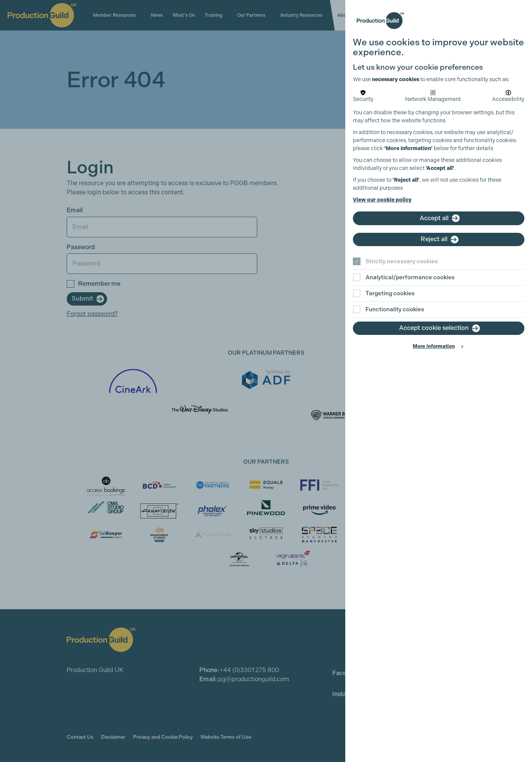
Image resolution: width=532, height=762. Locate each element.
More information (434, 346)
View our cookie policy (382, 200)
